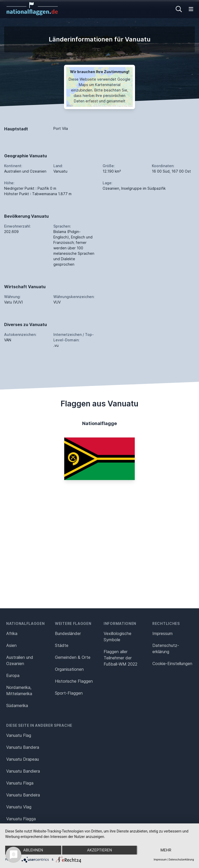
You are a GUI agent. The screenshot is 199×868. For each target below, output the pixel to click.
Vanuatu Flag (19, 735)
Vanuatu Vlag (19, 807)
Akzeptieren (99, 850)
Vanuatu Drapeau (23, 759)
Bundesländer (68, 633)
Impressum (162, 633)
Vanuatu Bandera (23, 747)
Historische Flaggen (74, 681)
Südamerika (17, 705)
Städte (62, 645)
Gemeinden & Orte (73, 657)
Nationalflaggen (26, 623)
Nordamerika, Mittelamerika (19, 690)
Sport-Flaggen (69, 693)
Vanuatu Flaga (20, 783)
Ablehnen (33, 850)
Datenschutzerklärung (181, 860)
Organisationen (69, 669)
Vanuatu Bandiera (23, 771)
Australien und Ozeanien (20, 660)
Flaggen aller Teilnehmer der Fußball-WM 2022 (120, 658)
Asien (11, 645)
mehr (166, 850)
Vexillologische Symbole (118, 637)
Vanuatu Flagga (21, 819)
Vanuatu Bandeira (23, 795)
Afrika (12, 633)
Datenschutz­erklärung (166, 648)
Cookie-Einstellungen (172, 664)
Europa (13, 675)
